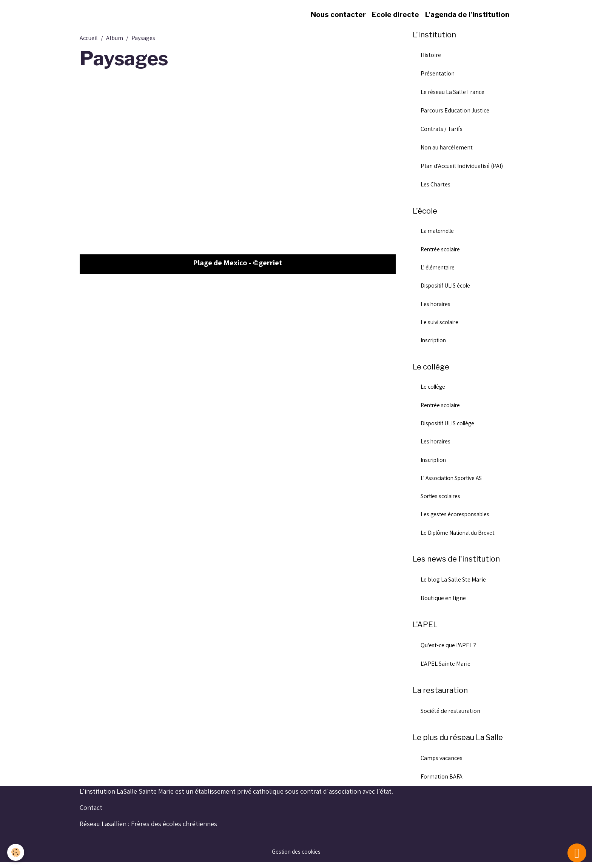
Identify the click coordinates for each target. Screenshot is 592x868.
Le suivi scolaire (441, 324)
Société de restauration (450, 716)
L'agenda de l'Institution (467, 14)
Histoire (431, 55)
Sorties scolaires (442, 501)
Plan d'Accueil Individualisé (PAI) (462, 166)
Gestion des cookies (296, 857)
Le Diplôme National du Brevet (460, 538)
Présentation (438, 74)
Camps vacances (442, 764)
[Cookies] (16, 852)
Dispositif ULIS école (447, 287)
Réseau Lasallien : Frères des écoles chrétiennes (148, 829)
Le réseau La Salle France (452, 92)
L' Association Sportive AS (453, 482)
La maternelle (439, 232)
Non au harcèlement (447, 148)
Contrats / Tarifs (442, 129)
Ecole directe (395, 14)
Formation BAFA (442, 782)
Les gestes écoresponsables (456, 519)
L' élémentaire (439, 269)
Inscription (435, 343)
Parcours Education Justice (455, 111)
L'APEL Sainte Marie (446, 669)
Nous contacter (338, 14)
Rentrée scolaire (442, 250)
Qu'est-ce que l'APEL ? (448, 651)
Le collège (434, 390)
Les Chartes (436, 185)
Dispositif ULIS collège (449, 427)
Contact (91, 813)
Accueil (89, 38)
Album (115, 38)
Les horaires (436, 306)
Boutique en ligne (443, 604)
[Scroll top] (577, 853)
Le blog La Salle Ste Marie (453, 585)
